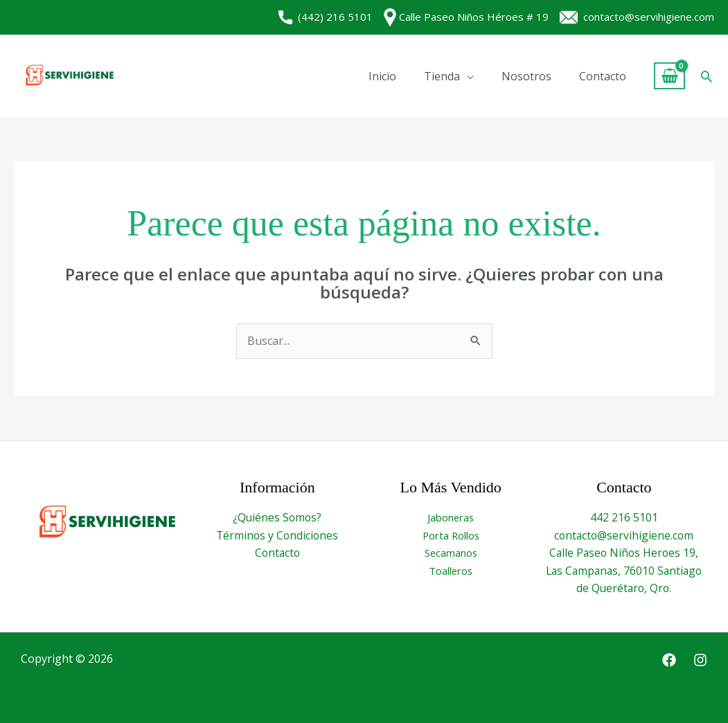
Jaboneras (451, 517)
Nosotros (526, 76)
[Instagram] (700, 660)
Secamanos (451, 553)
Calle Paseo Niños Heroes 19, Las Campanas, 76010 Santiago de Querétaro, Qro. (624, 570)
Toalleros (451, 571)
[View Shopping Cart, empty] (669, 76)
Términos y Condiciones (277, 535)
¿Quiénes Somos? (277, 517)
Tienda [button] (442, 76)
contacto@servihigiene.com (637, 17)
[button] (707, 76)
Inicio (382, 76)
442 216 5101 (624, 517)
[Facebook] (669, 660)
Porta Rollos (451, 535)
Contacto (603, 76)
